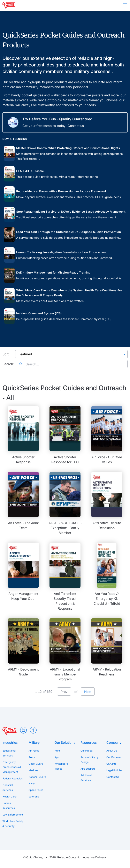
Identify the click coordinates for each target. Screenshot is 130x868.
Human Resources (9, 806)
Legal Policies (114, 770)
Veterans (34, 797)
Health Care (9, 797)
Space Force (36, 790)
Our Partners (114, 757)
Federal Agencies (13, 778)
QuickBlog (86, 751)
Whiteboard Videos (61, 766)
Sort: (6, 354)
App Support (88, 769)
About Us (112, 751)
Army (32, 757)
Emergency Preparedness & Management (12, 767)
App (57, 757)
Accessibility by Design (90, 760)
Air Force (34, 751)
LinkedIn (23, 730)
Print (57, 751)
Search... (29, 364)
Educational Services (9, 753)
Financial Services (8, 788)
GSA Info (111, 764)
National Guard (37, 777)
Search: (8, 364)
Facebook (33, 730)
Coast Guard (36, 764)
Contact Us (113, 777)
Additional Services (86, 778)
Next (88, 692)
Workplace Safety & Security (13, 824)
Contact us (76, 126)
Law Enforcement (13, 815)
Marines (33, 770)
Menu (125, 5)
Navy (32, 783)
